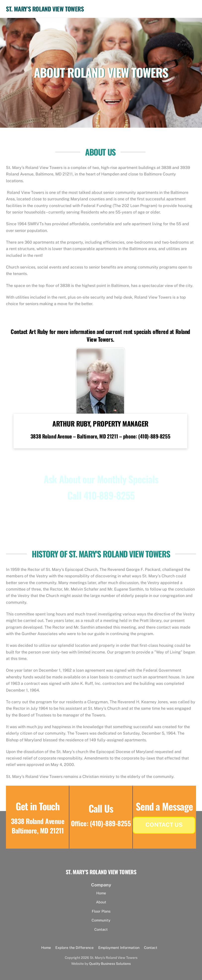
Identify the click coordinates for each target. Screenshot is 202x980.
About (101, 900)
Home (101, 892)
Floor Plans (101, 910)
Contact (101, 928)
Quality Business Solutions (110, 962)
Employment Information (119, 946)
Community (101, 919)
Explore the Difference (74, 946)
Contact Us (164, 823)
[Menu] (189, 7)
